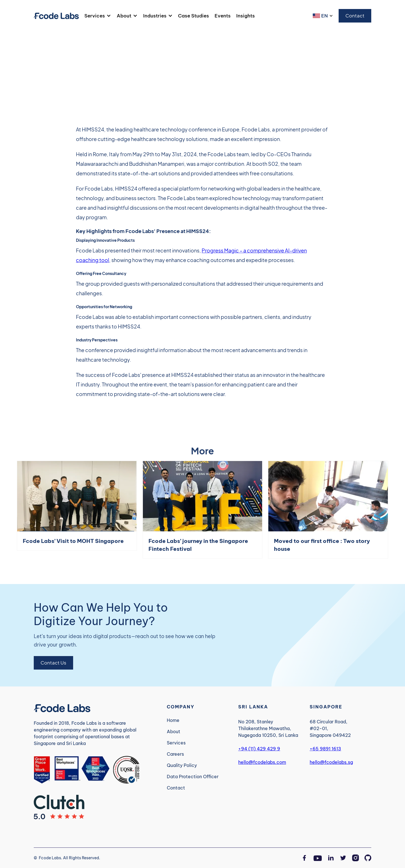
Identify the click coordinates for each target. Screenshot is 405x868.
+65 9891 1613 (325, 749)
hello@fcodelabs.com (262, 762)
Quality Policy (182, 765)
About (124, 16)
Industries (155, 16)
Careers (175, 754)
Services (95, 16)
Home (173, 720)
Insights (246, 16)
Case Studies (193, 16)
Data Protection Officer (193, 777)
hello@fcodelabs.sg (331, 762)
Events (223, 16)
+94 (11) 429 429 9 (259, 749)
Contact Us (53, 663)
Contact (355, 16)
